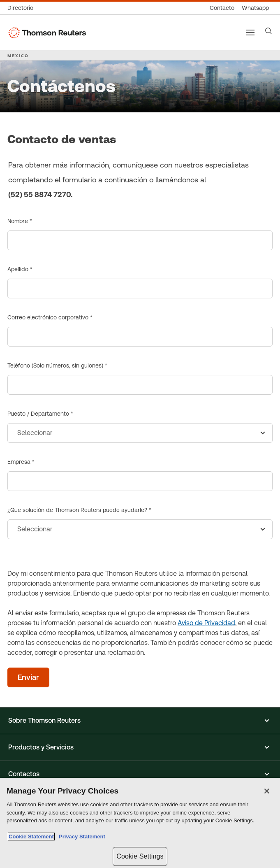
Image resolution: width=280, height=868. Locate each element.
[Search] (268, 31)
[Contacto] (222, 8)
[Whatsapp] (255, 8)
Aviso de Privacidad (206, 623)
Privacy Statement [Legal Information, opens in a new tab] (81, 837)
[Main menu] (250, 33)
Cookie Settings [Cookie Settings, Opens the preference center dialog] (140, 856)
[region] (140, 823)
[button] (140, 721)
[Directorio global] (22, 8)
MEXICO (18, 56)
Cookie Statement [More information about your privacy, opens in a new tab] (31, 837)
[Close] (267, 791)
